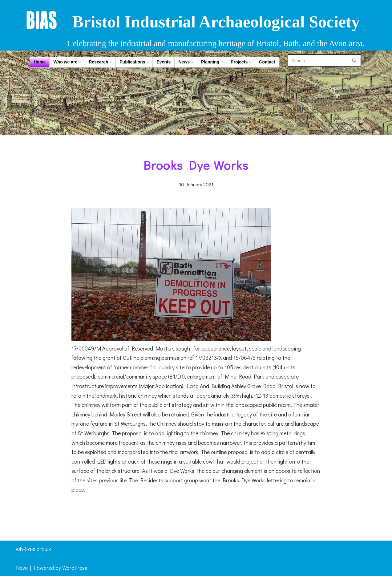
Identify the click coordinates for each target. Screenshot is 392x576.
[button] (80, 62)
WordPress (75, 568)
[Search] (317, 60)
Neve (22, 568)
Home (40, 62)
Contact (267, 62)
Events (164, 62)
